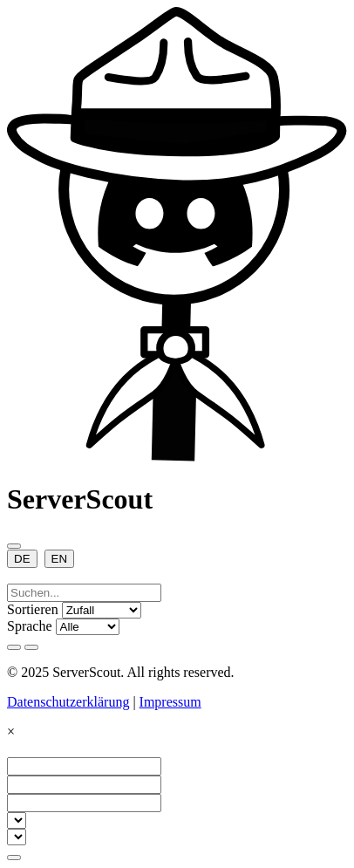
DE (22, 559)
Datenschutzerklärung (68, 702)
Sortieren (33, 609)
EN (60, 559)
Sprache (30, 626)
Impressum (170, 702)
